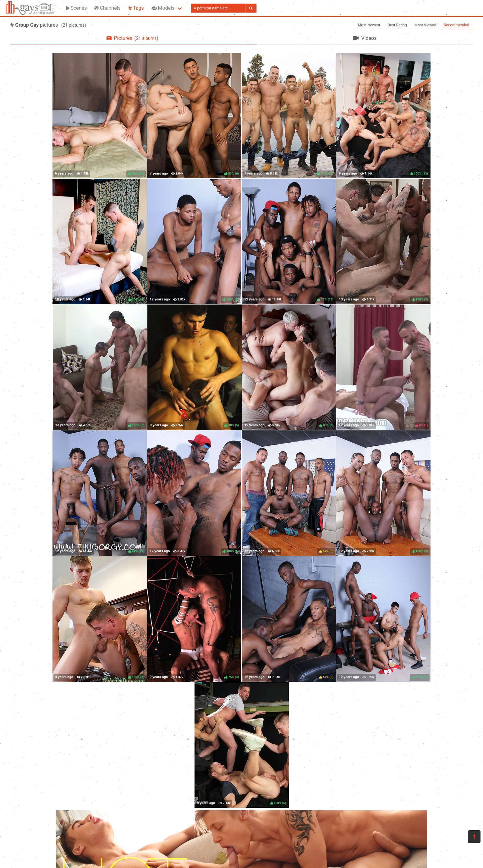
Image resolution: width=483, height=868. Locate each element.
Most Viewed (425, 25)
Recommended (456, 25)
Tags (136, 8)
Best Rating (397, 25)
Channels (107, 8)
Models (163, 8)
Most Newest (369, 25)
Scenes (76, 8)
